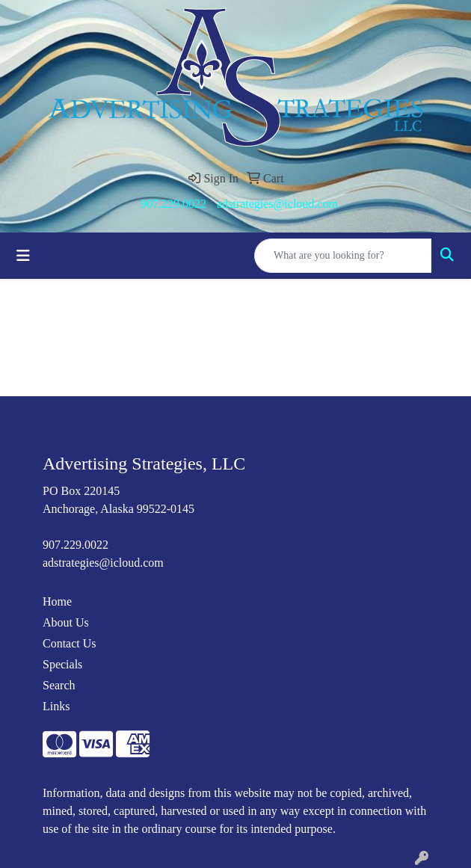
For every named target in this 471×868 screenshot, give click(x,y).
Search (59, 685)
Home (57, 601)
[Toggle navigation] (23, 256)
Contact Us (70, 643)
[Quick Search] (343, 256)
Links (56, 706)
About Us (66, 622)
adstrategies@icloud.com (277, 204)
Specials (62, 664)
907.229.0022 (173, 204)
